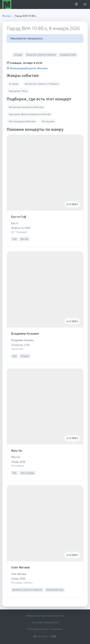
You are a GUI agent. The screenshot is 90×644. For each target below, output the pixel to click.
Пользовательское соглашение (45, 629)
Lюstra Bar (17, 349)
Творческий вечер (55, 590)
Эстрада (18, 55)
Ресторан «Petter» (22, 583)
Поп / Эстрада (27, 473)
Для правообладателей (45, 622)
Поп (14, 239)
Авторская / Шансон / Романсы (41, 55)
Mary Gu (17, 450)
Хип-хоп (24, 239)
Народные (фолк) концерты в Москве (30, 114)
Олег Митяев (20, 567)
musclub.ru (42, 636)
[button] (76, 5)
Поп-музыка (48, 121)
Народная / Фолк (68, 55)
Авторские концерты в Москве (26, 107)
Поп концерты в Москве (22, 121)
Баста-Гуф (19, 217)
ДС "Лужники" (19, 232)
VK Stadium (18, 466)
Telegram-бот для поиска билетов (45, 616)
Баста (15, 223)
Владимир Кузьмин (25, 333)
